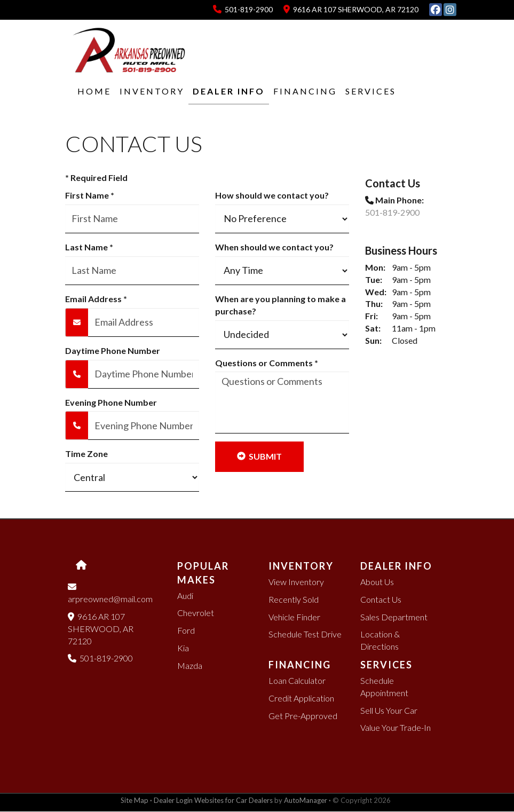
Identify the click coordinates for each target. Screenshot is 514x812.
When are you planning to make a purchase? (280, 305)
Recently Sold (294, 599)
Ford (186, 630)
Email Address (96, 299)
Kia (183, 648)
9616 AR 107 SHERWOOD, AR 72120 (351, 9)
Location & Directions (380, 640)
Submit (259, 456)
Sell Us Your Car (389, 710)
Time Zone (86, 454)
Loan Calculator (297, 680)
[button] (147, 91)
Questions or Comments (267, 363)
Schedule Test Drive (305, 634)
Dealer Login (173, 800)
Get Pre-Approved (303, 716)
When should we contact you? (274, 247)
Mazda (190, 665)
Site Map (135, 800)
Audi (185, 596)
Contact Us (381, 599)
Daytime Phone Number (113, 350)
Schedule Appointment (384, 687)
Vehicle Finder (294, 617)
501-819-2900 (243, 9)
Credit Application (301, 698)
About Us (377, 582)
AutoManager (306, 800)
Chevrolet (196, 613)
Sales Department (394, 617)
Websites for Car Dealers (234, 800)
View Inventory (296, 582)
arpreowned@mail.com (111, 593)
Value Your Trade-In (396, 727)
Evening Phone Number (111, 402)
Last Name (89, 247)
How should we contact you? (272, 195)
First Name (90, 195)
